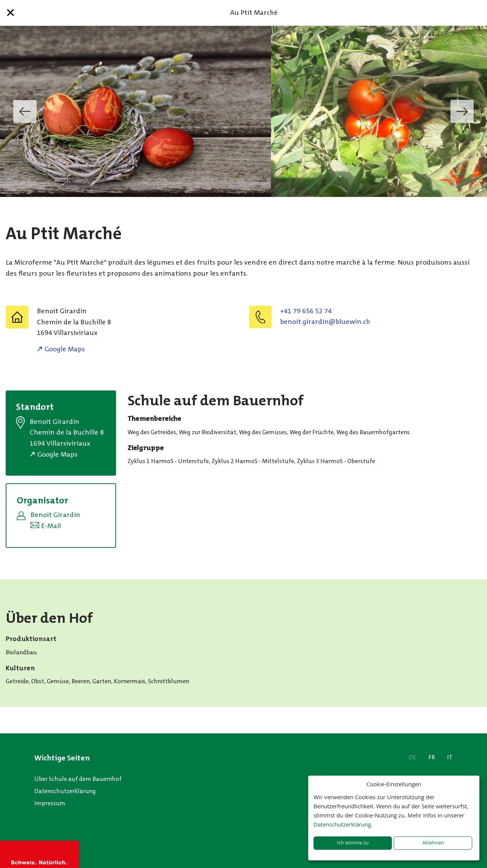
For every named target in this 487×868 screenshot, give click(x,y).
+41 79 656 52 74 (306, 311)
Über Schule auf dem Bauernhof (78, 779)
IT (450, 757)
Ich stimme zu (353, 843)
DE (412, 757)
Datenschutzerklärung (65, 791)
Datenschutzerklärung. (343, 824)
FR (432, 757)
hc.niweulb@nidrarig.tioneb (325, 322)
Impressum (50, 803)
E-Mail (51, 526)
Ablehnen (433, 843)
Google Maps (65, 349)
